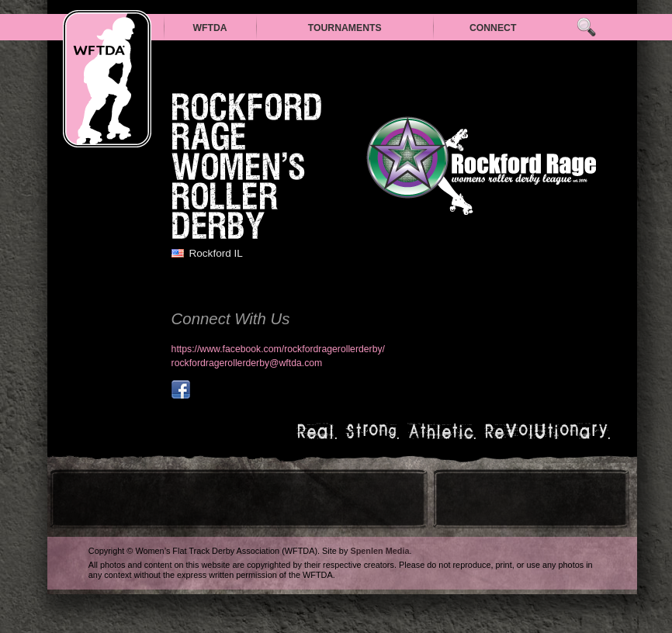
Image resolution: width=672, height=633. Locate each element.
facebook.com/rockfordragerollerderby (181, 389)
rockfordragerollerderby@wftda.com (247, 363)
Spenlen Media (379, 551)
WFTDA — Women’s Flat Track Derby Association (107, 79)
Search (586, 28)
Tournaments (345, 28)
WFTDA (210, 28)
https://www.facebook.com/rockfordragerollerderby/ (278, 349)
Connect (493, 28)
